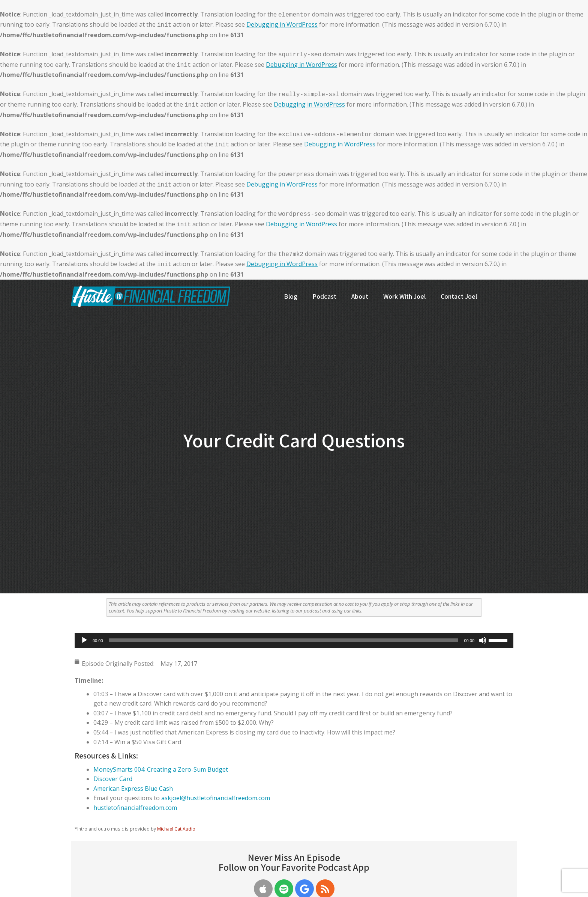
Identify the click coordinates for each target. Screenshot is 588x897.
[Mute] (483, 640)
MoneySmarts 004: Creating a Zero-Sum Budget (161, 769)
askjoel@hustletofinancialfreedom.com (216, 798)
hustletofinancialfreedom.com (135, 808)
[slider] (284, 640)
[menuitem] (291, 303)
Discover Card (113, 779)
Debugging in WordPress (282, 24)
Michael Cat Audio (176, 829)
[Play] (84, 640)
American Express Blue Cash (133, 789)
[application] (294, 640)
